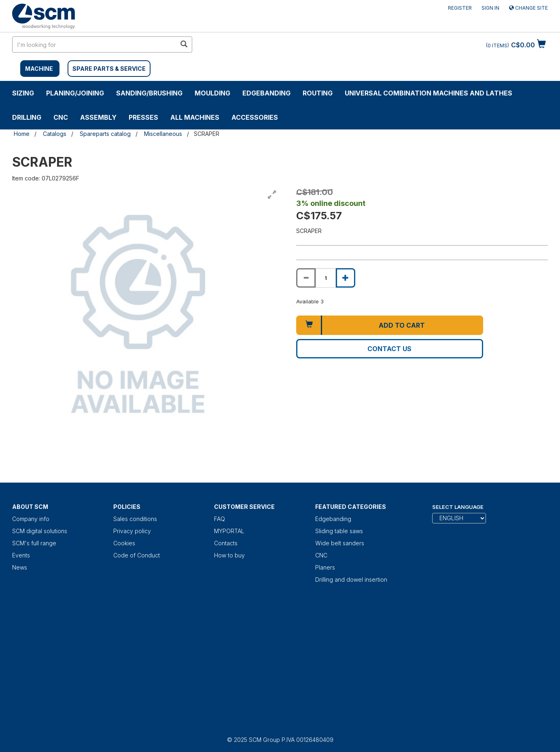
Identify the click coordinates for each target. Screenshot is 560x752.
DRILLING (27, 117)
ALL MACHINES (195, 117)
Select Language (458, 507)
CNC (61, 117)
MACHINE (39, 69)
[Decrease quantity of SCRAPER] (306, 278)
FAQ (220, 519)
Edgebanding (266, 93)
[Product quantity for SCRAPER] (326, 278)
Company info (31, 519)
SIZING (23, 93)
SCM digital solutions (40, 531)
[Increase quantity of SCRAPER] (346, 278)
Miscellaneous (163, 134)
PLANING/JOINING (75, 93)
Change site (528, 8)
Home (22, 134)
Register (460, 8)
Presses (143, 117)
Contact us (389, 349)
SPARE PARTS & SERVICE (109, 69)
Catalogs (55, 134)
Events (21, 555)
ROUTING (318, 93)
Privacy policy (132, 531)
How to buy (229, 555)
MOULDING (212, 93)
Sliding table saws (339, 531)
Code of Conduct (137, 555)
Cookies (124, 543)
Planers (325, 567)
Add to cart (402, 325)
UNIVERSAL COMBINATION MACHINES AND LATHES (428, 93)
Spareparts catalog (105, 134)
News (20, 567)
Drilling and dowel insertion (351, 579)
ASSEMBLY (98, 117)
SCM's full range (34, 543)
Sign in (490, 8)
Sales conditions (135, 519)
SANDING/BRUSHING (149, 93)
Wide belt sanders (340, 543)
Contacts (226, 543)
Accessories (255, 117)
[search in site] (94, 44)
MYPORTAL (229, 531)
